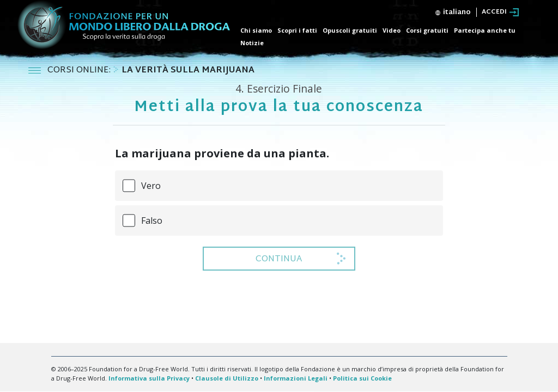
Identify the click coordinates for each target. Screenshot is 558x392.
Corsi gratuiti (427, 30)
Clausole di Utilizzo (227, 378)
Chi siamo (256, 30)
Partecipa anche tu (485, 30)
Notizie (252, 43)
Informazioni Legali (296, 378)
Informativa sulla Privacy (149, 378)
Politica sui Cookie (362, 378)
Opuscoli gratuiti (350, 30)
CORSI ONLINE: (80, 71)
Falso (152, 220)
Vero (151, 186)
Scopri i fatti (297, 30)
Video (392, 30)
